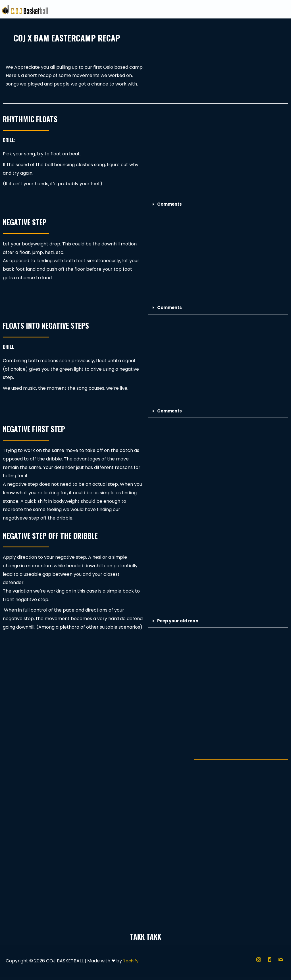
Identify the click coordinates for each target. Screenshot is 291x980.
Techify (131, 964)
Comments (171, 207)
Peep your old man (179, 624)
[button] (218, 207)
